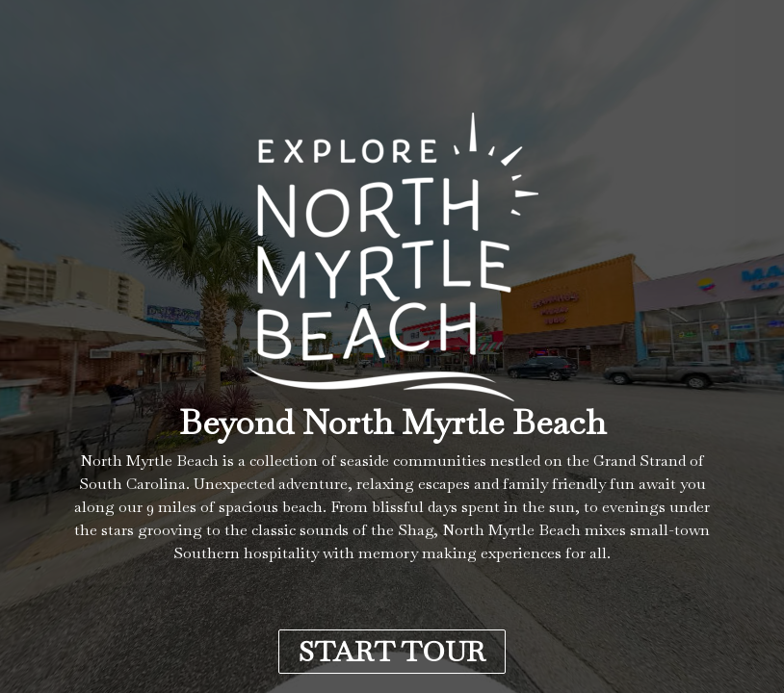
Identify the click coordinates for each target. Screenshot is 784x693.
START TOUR (392, 652)
